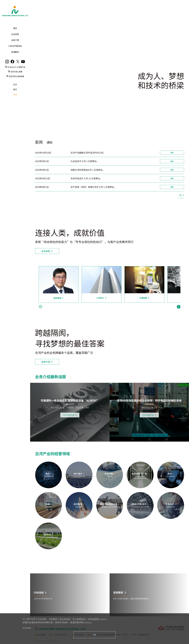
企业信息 (15, 34)
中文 (15, 94)
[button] (179, 306)
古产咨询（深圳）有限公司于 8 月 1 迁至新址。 (93, 187)
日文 (15, 84)
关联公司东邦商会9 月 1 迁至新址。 (88, 170)
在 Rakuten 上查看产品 (16, 67)
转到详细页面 (69, 415)
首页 (15, 28)
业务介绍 (15, 40)
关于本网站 (27, 628)
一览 (180, 195)
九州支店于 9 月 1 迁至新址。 (85, 161)
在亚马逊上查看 (16, 72)
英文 (15, 89)
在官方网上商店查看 (16, 76)
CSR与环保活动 (15, 46)
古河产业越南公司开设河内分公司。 (88, 153)
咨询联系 (15, 52)
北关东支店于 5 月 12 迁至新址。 (86, 178)
